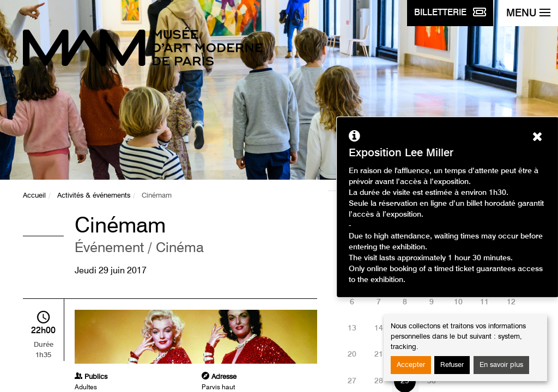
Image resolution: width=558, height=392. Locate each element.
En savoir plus (501, 365)
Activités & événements (94, 196)
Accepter (411, 365)
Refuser (452, 365)
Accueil (34, 196)
